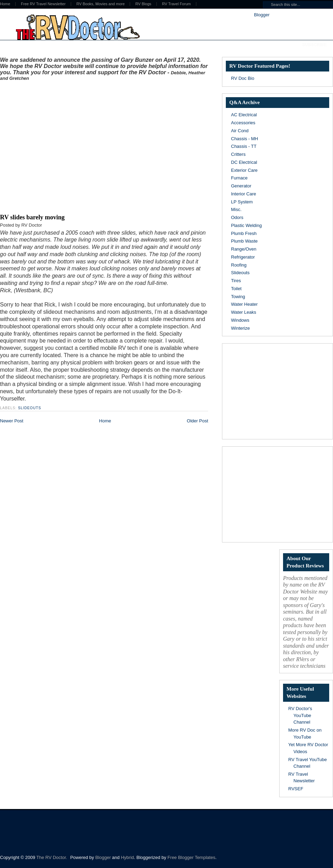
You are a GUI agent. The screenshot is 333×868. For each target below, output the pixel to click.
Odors (237, 217)
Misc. (236, 209)
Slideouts (30, 408)
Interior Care (244, 194)
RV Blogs (143, 4)
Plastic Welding (246, 225)
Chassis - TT (244, 146)
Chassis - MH (245, 139)
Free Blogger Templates (191, 857)
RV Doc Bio (243, 78)
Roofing (239, 265)
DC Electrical (244, 162)
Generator (241, 186)
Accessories (243, 123)
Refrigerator (243, 257)
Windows (240, 320)
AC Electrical (244, 115)
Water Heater (244, 304)
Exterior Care (244, 170)
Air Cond (240, 131)
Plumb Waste (244, 241)
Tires (236, 281)
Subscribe (314, 45)
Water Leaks (244, 312)
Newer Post (12, 421)
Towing (238, 297)
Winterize (240, 328)
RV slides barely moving (32, 217)
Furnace (239, 178)
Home (105, 421)
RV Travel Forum (176, 4)
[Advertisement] (65, 146)
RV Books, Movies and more (100, 4)
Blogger (262, 15)
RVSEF (296, 789)
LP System (242, 202)
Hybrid (127, 857)
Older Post (198, 421)
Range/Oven (244, 249)
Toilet (236, 289)
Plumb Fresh (244, 233)
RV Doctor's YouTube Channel (300, 715)
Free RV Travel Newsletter (43, 4)
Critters (238, 154)
